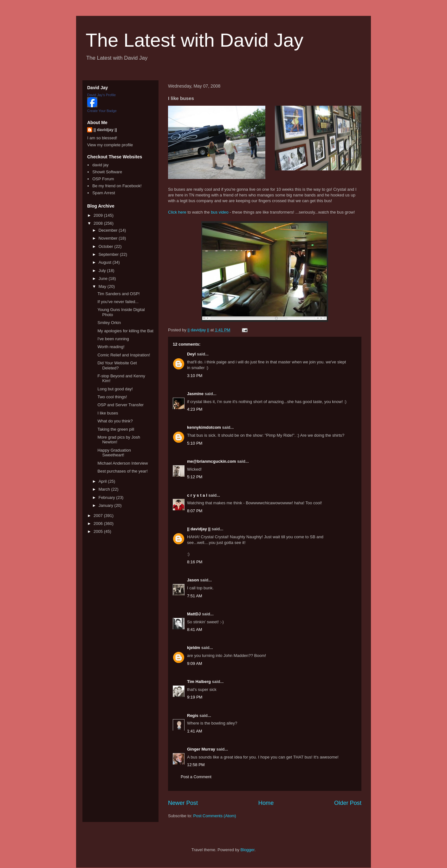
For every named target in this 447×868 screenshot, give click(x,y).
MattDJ (194, 614)
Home (266, 803)
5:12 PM (195, 477)
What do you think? (115, 421)
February (107, 497)
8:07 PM (195, 511)
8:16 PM (195, 562)
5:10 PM (195, 443)
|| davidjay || (199, 529)
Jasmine (195, 394)
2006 (99, 523)
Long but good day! (115, 389)
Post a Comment (196, 777)
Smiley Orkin (109, 323)
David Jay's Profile (101, 95)
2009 (99, 215)
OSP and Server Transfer (120, 405)
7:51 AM (195, 596)
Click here (177, 212)
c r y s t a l (197, 495)
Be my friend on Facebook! (117, 186)
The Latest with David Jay (194, 40)
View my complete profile (110, 145)
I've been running (113, 339)
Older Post (348, 803)
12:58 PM (196, 765)
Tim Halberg (199, 682)
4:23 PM (195, 409)
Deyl (191, 354)
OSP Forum (103, 179)
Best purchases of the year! (122, 471)
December (109, 230)
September (109, 254)
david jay (100, 165)
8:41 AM (195, 629)
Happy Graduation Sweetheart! (114, 453)
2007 (99, 516)
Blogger (248, 850)
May (103, 286)
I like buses (108, 413)
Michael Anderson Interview (123, 463)
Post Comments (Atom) (215, 816)
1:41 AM (195, 731)
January (107, 505)
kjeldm (194, 648)
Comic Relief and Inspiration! (124, 355)
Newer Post (183, 803)
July (103, 271)
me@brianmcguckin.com (211, 461)
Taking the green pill (116, 429)
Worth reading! (111, 347)
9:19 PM (195, 697)
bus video (220, 212)
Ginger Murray (201, 749)
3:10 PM (195, 376)
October (107, 246)
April (103, 481)
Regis (193, 716)
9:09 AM (195, 663)
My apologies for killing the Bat (125, 331)
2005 (99, 531)
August (106, 262)
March (105, 489)
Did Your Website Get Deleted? (117, 365)
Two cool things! (112, 397)
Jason (193, 580)
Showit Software (107, 172)
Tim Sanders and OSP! (118, 294)
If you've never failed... (118, 302)
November (109, 238)
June (104, 278)
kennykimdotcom (204, 427)
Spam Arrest (104, 193)
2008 (99, 223)
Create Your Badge (102, 111)
